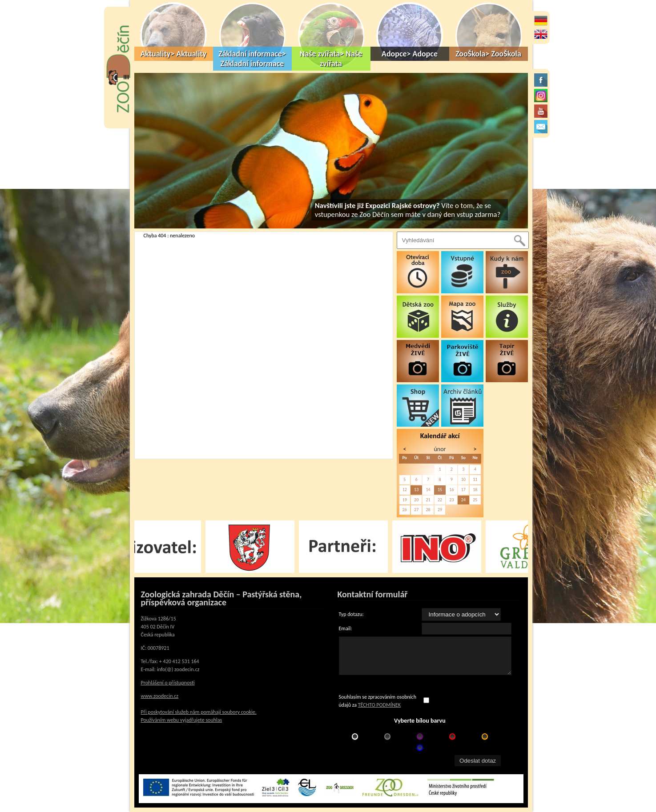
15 (440, 490)
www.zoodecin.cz (160, 696)
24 (463, 500)
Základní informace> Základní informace (252, 59)
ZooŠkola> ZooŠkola (488, 54)
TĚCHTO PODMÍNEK (379, 705)
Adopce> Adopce (410, 54)
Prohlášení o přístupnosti (168, 683)
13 (416, 490)
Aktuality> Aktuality (174, 54)
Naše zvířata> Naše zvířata (331, 59)
